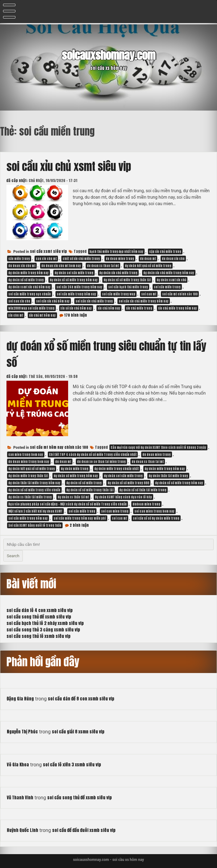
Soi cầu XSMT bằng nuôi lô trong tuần (35, 525)
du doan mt (148, 259)
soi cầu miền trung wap (119, 294)
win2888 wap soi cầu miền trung (31, 308)
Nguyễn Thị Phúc (22, 732)
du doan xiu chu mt (22, 266)
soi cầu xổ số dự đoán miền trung (156, 518)
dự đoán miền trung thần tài (28, 476)
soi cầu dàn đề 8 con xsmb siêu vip (81, 699)
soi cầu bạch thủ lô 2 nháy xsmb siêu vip (45, 623)
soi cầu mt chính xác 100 (180, 294)
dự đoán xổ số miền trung (26, 280)
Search (13, 556)
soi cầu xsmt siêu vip (48, 251)
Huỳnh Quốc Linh (23, 830)
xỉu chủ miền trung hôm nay (178, 308)
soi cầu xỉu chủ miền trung (94, 301)
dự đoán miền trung (75, 469)
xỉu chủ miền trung (139, 308)
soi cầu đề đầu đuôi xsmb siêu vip (84, 830)
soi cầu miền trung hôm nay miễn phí (80, 518)
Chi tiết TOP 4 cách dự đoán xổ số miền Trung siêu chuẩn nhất (93, 454)
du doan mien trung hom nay (29, 462)
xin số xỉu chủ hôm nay (76, 308)
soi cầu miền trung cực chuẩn (30, 294)
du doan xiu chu (173, 259)
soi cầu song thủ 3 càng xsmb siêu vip (43, 630)
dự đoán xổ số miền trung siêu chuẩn (34, 490)
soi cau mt (149, 294)
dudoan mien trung (146, 504)
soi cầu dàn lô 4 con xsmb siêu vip (40, 610)
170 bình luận (76, 315)
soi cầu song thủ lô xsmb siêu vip (39, 636)
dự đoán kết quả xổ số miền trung (148, 266)
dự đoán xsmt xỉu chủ (171, 280)
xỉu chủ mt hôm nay (42, 315)
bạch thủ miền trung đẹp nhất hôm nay (116, 251)
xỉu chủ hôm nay (109, 308)
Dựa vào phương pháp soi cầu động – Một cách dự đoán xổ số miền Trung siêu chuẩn (68, 504)
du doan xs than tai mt (103, 266)
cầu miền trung (19, 259)
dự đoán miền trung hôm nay (29, 273)
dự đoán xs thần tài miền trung (30, 497)
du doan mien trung (120, 259)
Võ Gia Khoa (18, 765)
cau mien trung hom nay (26, 454)
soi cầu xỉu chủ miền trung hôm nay (144, 301)
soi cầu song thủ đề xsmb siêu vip (39, 617)
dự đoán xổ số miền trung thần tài (127, 280)
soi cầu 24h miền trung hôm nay (79, 287)
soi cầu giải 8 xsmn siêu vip (78, 732)
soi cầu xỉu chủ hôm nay (53, 301)
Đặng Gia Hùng (20, 699)
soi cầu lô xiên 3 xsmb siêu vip (72, 765)
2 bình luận (79, 525)
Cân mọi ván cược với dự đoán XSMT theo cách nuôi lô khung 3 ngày (158, 447)
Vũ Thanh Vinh (20, 798)
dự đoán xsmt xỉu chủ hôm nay (29, 287)
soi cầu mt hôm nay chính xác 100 (59, 447)
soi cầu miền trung (167, 287)
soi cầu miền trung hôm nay (76, 294)
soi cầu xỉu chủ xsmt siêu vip (69, 166)
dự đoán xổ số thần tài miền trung (143, 490)
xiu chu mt (16, 315)
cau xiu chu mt (46, 259)
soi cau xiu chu (19, 301)
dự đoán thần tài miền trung (168, 476)
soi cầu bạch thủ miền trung (128, 287)
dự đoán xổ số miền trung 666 (128, 483)
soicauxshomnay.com (108, 55)
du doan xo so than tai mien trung (101, 462)
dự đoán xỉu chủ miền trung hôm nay (169, 273)
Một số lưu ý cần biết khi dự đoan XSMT (35, 511)
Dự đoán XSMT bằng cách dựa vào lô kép (123, 497)
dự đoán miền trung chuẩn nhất (117, 469)
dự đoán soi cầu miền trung (74, 273)
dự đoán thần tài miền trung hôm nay (34, 483)
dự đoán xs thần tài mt (73, 497)
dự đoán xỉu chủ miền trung (118, 273)
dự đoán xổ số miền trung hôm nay (74, 280)
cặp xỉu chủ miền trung (165, 251)
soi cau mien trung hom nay (154, 511)
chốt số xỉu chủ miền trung (81, 259)
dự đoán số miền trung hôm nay (76, 476)
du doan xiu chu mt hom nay (61, 266)
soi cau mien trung (115, 511)
